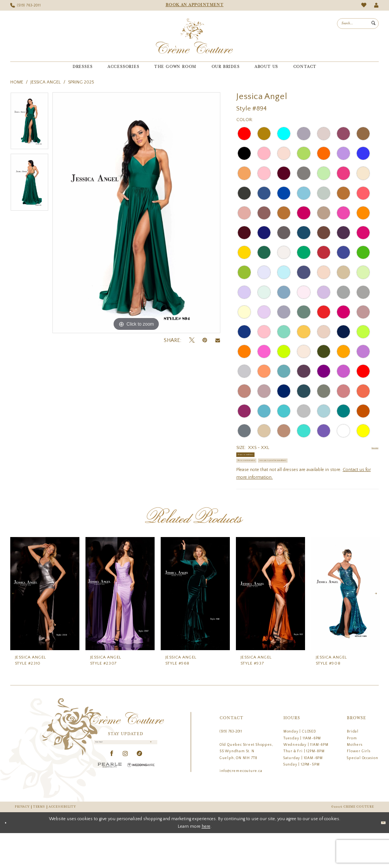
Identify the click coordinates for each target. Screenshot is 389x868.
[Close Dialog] (9, 858)
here (206, 861)
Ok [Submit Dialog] (379, 857)
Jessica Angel (46, 82)
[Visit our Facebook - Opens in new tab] (112, 796)
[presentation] (45, 629)
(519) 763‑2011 (231, 766)
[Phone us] (26, 6)
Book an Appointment (264, 477)
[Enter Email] (126, 780)
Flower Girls (359, 786)
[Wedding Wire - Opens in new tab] (141, 807)
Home (17, 82)
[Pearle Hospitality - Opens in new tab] (110, 807)
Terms (39, 842)
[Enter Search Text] (358, 24)
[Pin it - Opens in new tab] (205, 340)
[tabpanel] (29, 123)
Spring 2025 (81, 82)
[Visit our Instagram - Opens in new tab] (126, 796)
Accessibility (62, 842)
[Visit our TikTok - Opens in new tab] (140, 796)
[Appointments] (194, 5)
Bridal (353, 766)
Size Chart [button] (368, 448)
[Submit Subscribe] (149, 780)
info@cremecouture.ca (241, 806)
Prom (352, 773)
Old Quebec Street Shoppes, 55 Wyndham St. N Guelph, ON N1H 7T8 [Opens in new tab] (246, 786)
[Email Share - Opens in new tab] (218, 340)
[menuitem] (26, 6)
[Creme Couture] (194, 36)
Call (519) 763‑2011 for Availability (278, 492)
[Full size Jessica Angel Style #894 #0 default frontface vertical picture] (136, 213)
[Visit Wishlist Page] (364, 5)
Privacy (22, 842)
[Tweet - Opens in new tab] (192, 340)
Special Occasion (363, 792)
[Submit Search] (373, 24)
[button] (376, 6)
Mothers (355, 780)
